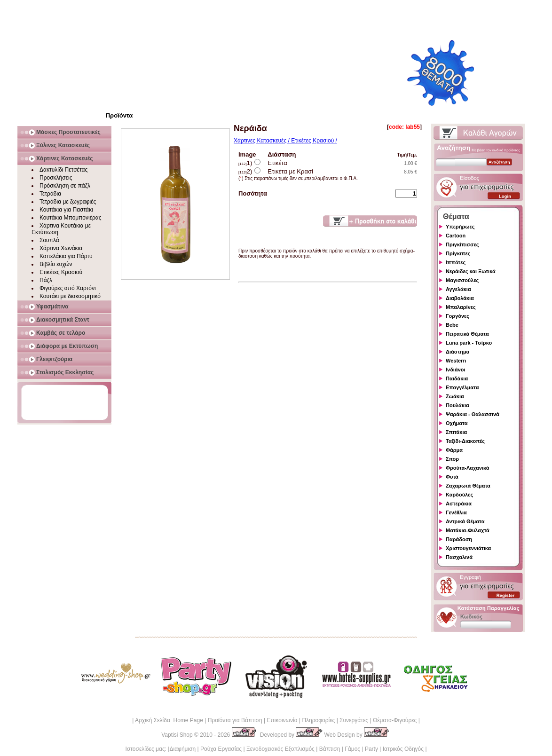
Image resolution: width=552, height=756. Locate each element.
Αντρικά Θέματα (465, 521)
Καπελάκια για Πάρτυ (66, 256)
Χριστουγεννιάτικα (468, 548)
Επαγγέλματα (462, 387)
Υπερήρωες (460, 227)
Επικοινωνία (282, 720)
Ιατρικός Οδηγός (403, 749)
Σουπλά (49, 240)
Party (371, 749)
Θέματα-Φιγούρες (395, 720)
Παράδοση (459, 539)
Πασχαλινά (459, 557)
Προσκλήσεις (56, 178)
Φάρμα (454, 450)
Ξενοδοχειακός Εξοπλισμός (280, 749)
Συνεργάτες (354, 720)
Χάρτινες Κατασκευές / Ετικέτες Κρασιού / (285, 141)
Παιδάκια (457, 378)
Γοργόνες (457, 316)
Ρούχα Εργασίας (221, 749)
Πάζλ (46, 280)
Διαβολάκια (460, 298)
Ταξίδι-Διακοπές (465, 441)
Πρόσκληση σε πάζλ (65, 186)
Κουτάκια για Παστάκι (66, 210)
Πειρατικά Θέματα (467, 334)
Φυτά (452, 477)
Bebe (452, 325)
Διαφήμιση (182, 749)
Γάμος (352, 749)
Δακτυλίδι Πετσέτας (63, 170)
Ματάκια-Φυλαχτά (468, 530)
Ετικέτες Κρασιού (61, 272)
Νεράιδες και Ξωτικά (471, 271)
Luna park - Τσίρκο (469, 343)
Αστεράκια (459, 504)
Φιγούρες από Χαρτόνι (68, 288)
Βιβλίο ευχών (56, 264)
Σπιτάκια (456, 432)
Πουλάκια (457, 405)
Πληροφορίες (318, 720)
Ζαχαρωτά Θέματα (468, 486)
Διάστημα (457, 352)
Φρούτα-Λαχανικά (468, 468)
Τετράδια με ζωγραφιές (68, 202)
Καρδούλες (459, 495)
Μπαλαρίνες (461, 307)
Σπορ (452, 459)
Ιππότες (456, 262)
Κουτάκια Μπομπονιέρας (71, 218)
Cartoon (456, 236)
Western (456, 361)
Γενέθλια (456, 512)
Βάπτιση (330, 749)
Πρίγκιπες (458, 253)
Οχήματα (457, 423)
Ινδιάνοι (456, 370)
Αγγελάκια (458, 289)
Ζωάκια (455, 396)
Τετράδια (50, 194)
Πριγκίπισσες (462, 244)
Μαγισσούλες (462, 280)
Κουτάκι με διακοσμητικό (70, 296)
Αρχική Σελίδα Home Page (169, 720)
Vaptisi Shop (177, 735)
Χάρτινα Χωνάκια (61, 248)
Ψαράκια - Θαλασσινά (473, 414)
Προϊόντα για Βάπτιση (235, 720)
